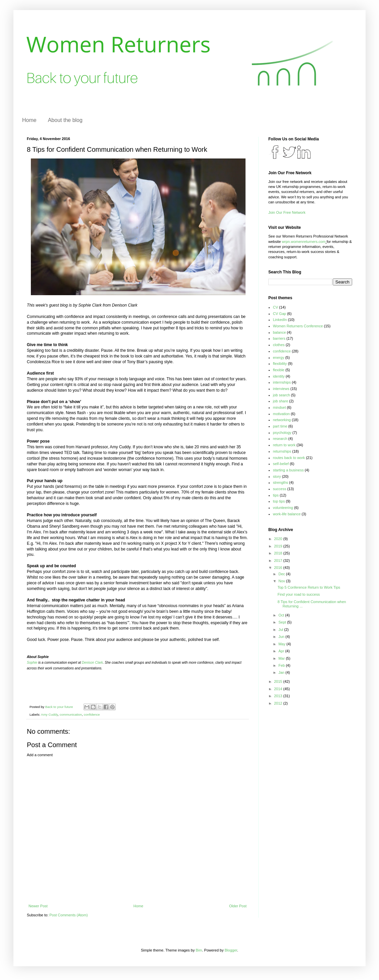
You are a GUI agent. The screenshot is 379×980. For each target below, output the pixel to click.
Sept (283, 622)
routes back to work (289, 458)
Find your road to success (299, 594)
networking (282, 420)
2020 (279, 539)
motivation (281, 414)
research (280, 439)
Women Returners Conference (298, 326)
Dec (282, 574)
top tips (279, 501)
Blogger (231, 950)
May (282, 644)
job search (282, 395)
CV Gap (280, 314)
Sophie (32, 663)
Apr (282, 651)
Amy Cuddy (49, 714)
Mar (282, 658)
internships (282, 382)
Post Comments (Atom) (68, 915)
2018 (279, 553)
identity (279, 376)
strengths (281, 482)
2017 (279, 561)
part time (280, 426)
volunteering (283, 508)
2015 (279, 681)
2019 (279, 546)
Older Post (238, 906)
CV (276, 307)
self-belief (281, 464)
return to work (284, 445)
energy (279, 357)
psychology (282, 433)
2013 (279, 696)
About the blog (65, 120)
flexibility (280, 364)
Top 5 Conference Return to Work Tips (309, 587)
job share (281, 401)
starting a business (288, 470)
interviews (281, 389)
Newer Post (38, 906)
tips (276, 495)
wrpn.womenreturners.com (304, 242)
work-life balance (287, 514)
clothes (279, 345)
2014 (279, 689)
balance (280, 332)
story (277, 476)
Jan (282, 672)
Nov (282, 581)
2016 (279, 568)
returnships (282, 451)
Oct (282, 615)
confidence (92, 714)
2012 (279, 703)
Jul (281, 630)
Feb (282, 665)
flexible (279, 370)
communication (71, 714)
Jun (282, 637)
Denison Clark (92, 663)
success (280, 489)
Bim (199, 950)
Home (29, 120)
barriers (279, 338)
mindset (280, 407)
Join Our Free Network (287, 212)
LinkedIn (280, 320)
